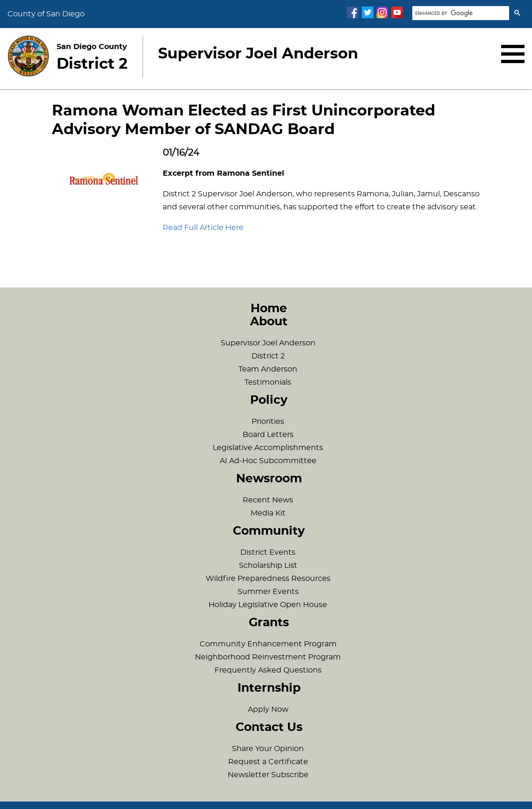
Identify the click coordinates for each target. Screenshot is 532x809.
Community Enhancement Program (268, 644)
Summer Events (268, 592)
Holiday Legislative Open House (268, 605)
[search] (460, 13)
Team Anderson (268, 369)
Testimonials (268, 382)
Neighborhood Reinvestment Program (268, 657)
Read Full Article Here (203, 228)
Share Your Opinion (268, 749)
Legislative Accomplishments (268, 448)
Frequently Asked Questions (268, 670)
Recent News (268, 500)
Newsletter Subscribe (268, 775)
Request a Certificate (268, 762)
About (269, 322)
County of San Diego (46, 14)
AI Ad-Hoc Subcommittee (268, 461)
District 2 (268, 356)
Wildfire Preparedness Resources (268, 579)
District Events (268, 552)
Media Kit (268, 513)
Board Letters (268, 435)
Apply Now (268, 709)
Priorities (268, 422)
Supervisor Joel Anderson (268, 343)
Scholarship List (268, 566)
